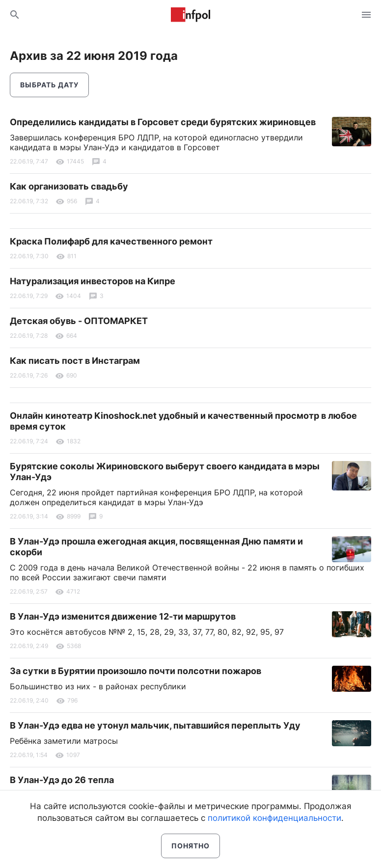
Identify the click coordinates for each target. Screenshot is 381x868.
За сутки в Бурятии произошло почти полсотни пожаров (136, 671)
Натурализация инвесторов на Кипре (93, 281)
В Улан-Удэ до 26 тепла (62, 780)
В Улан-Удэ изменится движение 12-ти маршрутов (123, 616)
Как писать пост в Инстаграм (75, 361)
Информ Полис (190, 15)
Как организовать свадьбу (69, 186)
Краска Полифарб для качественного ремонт (111, 241)
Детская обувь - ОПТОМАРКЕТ (79, 321)
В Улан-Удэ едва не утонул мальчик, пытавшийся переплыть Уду (155, 725)
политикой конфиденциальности (274, 818)
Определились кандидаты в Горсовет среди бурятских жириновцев (163, 122)
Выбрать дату (49, 85)
